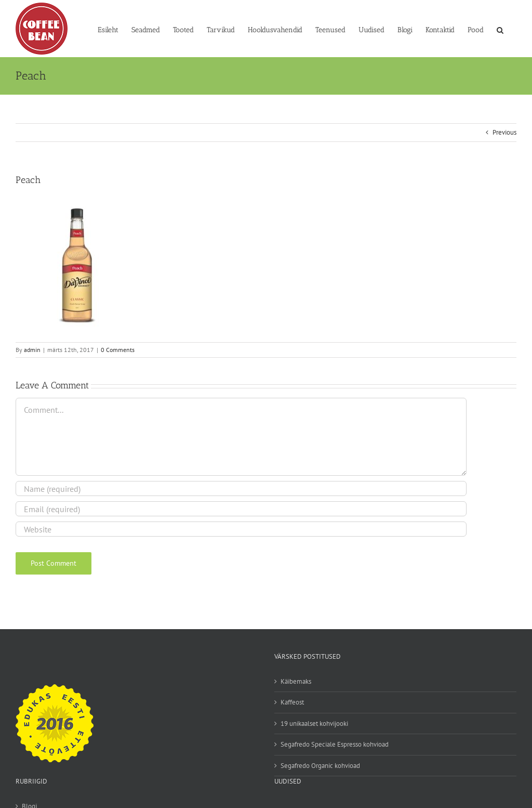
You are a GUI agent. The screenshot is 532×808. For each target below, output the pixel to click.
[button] (500, 29)
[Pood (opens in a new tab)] (476, 29)
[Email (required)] (241, 509)
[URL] (241, 529)
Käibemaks (296, 681)
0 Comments (118, 350)
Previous (504, 132)
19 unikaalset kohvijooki (314, 724)
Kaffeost (292, 702)
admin (32, 350)
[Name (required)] (241, 488)
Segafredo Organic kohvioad (320, 766)
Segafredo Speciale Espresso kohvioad (335, 744)
